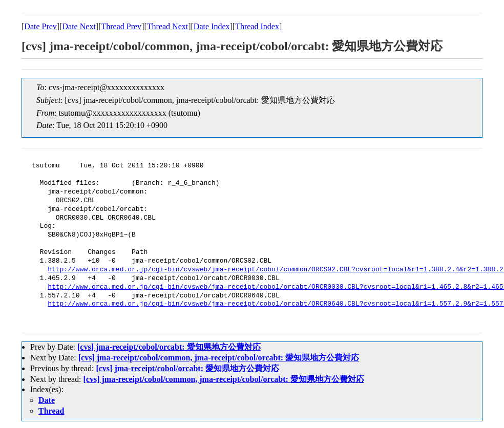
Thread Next (167, 26)
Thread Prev (121, 26)
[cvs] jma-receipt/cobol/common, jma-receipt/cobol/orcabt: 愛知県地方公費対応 (219, 358)
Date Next (79, 26)
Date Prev (40, 26)
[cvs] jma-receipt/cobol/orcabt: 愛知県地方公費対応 (169, 347)
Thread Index (257, 26)
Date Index (212, 26)
